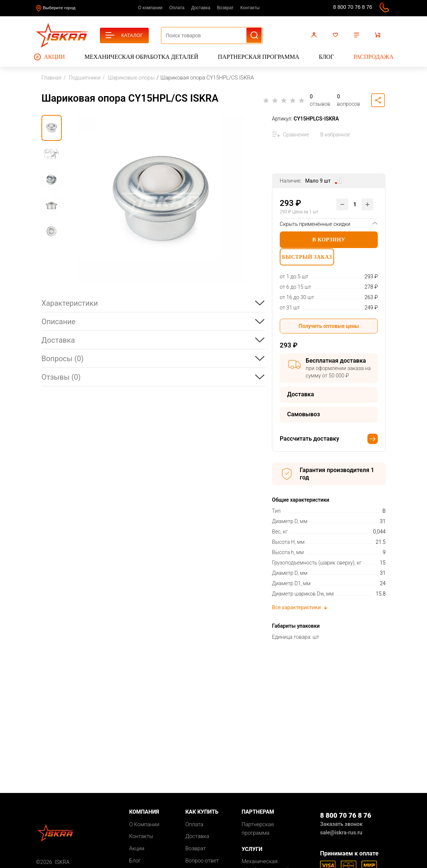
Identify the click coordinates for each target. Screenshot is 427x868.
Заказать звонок (341, 827)
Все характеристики (300, 611)
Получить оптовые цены (329, 329)
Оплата (177, 8)
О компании (150, 8)
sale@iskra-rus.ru (318, 8)
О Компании (144, 828)
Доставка (201, 8)
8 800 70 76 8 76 (352, 7)
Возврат (225, 8)
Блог (326, 57)
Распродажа (373, 57)
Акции (49, 57)
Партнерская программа (259, 57)
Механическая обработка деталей (142, 57)
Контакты (250, 8)
